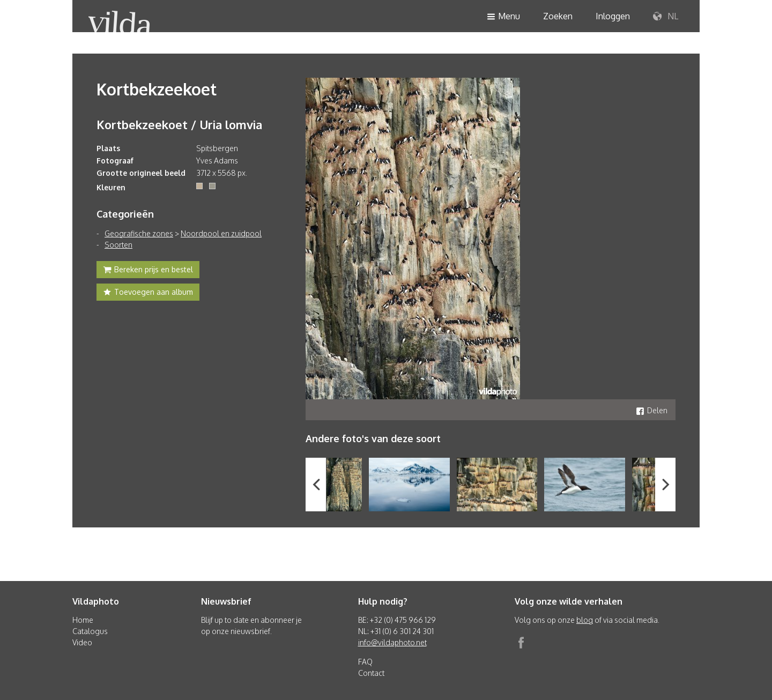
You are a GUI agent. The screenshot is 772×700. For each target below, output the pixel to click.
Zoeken (558, 16)
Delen (652, 410)
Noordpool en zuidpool (221, 233)
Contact (371, 673)
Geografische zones (139, 233)
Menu (503, 17)
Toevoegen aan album (148, 293)
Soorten (118, 245)
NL (666, 17)
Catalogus (90, 631)
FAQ (365, 662)
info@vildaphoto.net (392, 642)
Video (82, 642)
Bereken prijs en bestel (148, 271)
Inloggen (613, 16)
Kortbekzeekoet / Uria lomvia (179, 124)
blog (585, 620)
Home (83, 620)
